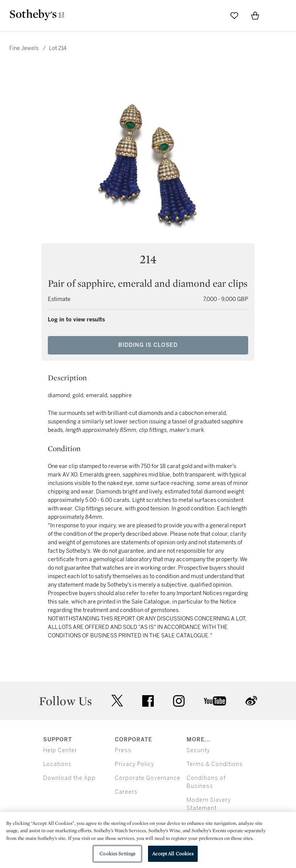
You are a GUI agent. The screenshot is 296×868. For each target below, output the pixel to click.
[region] (148, 840)
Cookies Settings (117, 854)
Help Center (60, 750)
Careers (126, 792)
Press (123, 750)
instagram (179, 701)
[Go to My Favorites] (234, 15)
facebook (148, 701)
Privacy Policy (135, 764)
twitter (117, 701)
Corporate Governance (148, 778)
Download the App (69, 778)
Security (198, 750)
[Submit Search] (214, 15)
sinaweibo (251, 701)
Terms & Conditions (215, 764)
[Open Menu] (276, 16)
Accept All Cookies (173, 854)
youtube (215, 701)
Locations (57, 764)
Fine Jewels (24, 48)
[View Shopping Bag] (255, 15)
